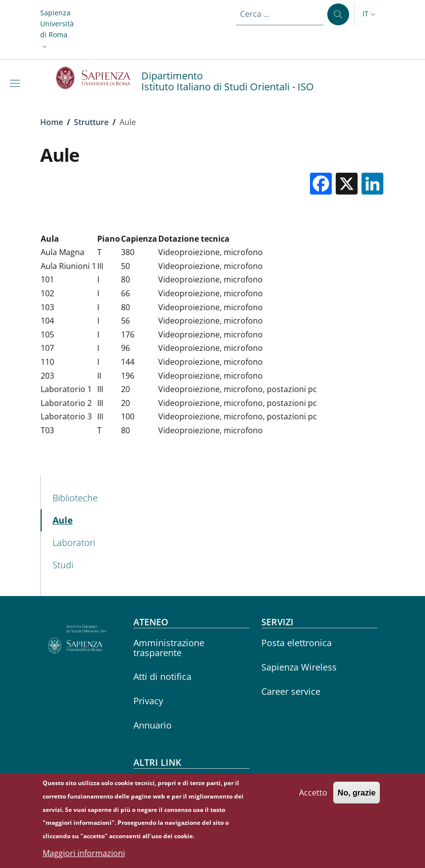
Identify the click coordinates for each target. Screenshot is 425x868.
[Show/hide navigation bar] (17, 83)
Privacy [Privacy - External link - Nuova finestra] (148, 701)
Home (52, 122)
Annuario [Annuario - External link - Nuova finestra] (152, 725)
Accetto (313, 793)
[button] (57, 30)
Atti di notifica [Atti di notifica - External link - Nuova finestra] (162, 676)
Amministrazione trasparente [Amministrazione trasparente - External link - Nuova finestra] (169, 647)
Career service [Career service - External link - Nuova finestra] (291, 691)
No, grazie (357, 793)
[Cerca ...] (338, 14)
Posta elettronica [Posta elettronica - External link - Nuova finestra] (297, 643)
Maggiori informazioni (84, 853)
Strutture (91, 122)
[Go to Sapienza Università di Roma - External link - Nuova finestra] (99, 78)
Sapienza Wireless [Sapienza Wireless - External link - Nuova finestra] (299, 667)
